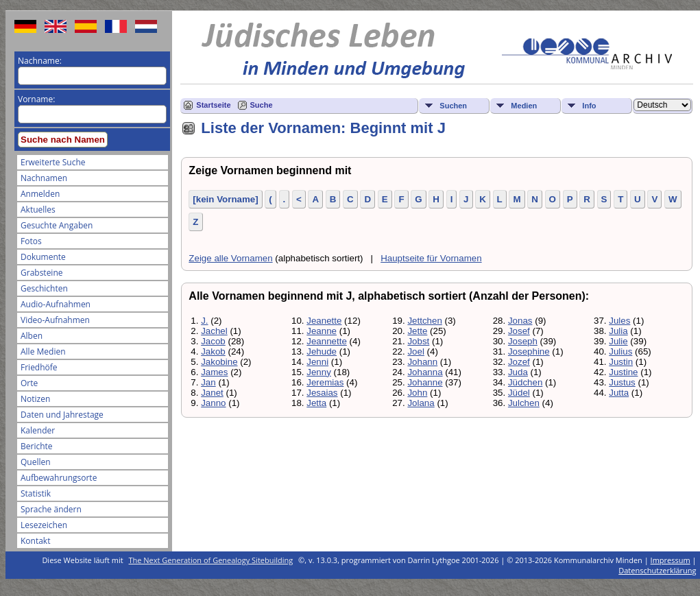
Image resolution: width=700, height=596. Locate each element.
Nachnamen (44, 178)
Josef (519, 331)
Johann (422, 362)
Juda (518, 372)
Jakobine (219, 362)
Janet (212, 393)
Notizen (35, 399)
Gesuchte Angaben (57, 225)
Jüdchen (525, 382)
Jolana (421, 403)
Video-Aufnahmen (55, 320)
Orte (29, 383)
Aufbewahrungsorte (59, 478)
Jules (619, 321)
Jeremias (325, 382)
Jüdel (519, 393)
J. (204, 321)
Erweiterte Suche (53, 162)
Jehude (322, 351)
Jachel (214, 331)
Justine (623, 372)
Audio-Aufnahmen (56, 304)
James (214, 372)
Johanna (425, 372)
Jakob (213, 351)
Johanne (425, 382)
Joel (415, 351)
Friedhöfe (39, 367)
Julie (618, 341)
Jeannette (327, 341)
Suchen (453, 106)
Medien (524, 106)
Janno (213, 403)
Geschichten (44, 288)
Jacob (213, 341)
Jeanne (322, 331)
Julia (618, 331)
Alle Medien (43, 351)
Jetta (316, 403)
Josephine (529, 351)
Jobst (418, 341)
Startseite (213, 105)
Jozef (519, 362)
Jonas (520, 321)
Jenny (319, 372)
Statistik (36, 493)
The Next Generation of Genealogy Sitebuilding (211, 560)
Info (589, 106)
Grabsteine (42, 273)
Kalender (38, 430)
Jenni (317, 362)
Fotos (31, 241)
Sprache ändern (51, 509)
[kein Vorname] (225, 199)
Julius (620, 351)
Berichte (37, 446)
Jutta (619, 393)
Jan (208, 382)
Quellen (36, 462)
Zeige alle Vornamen (230, 258)
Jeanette (324, 321)
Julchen (524, 403)
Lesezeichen (44, 525)
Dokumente (43, 257)
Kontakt (35, 541)
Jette (417, 331)
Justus (622, 382)
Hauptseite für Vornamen (431, 258)
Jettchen (424, 321)
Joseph (523, 341)
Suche (262, 105)
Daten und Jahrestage (62, 415)
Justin (621, 362)
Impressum (671, 560)
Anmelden (40, 194)
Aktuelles (38, 210)
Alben (32, 336)
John (417, 393)
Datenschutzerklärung (657, 570)
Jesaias (322, 393)
